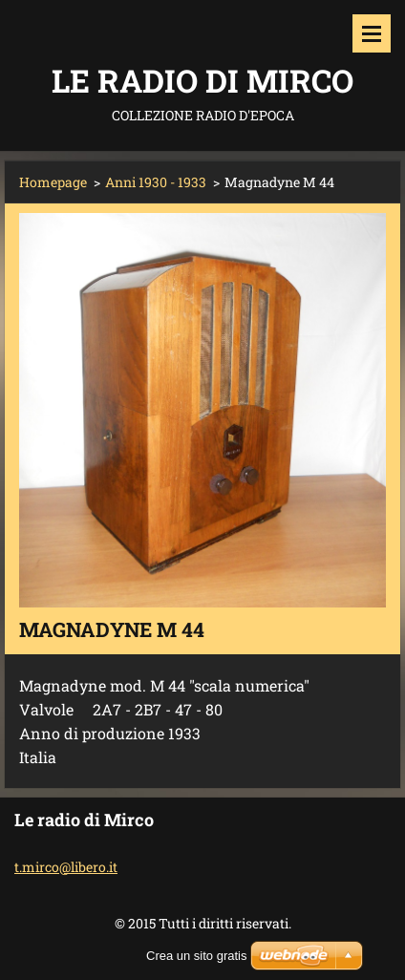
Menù (372, 33)
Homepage (53, 182)
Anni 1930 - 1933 (156, 182)
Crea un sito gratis (197, 956)
